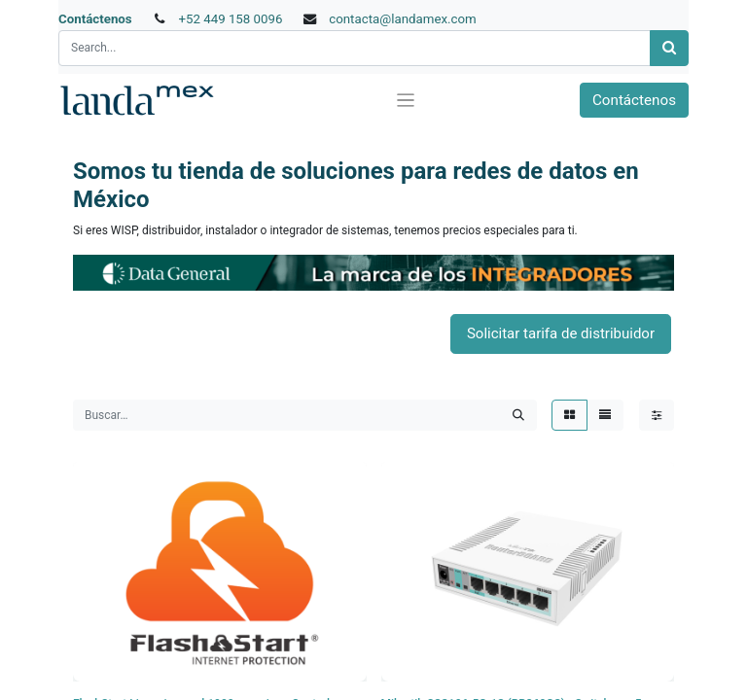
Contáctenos (95, 19)
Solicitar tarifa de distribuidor (561, 333)
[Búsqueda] (669, 48)
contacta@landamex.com (403, 19)
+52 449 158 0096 (230, 19)
